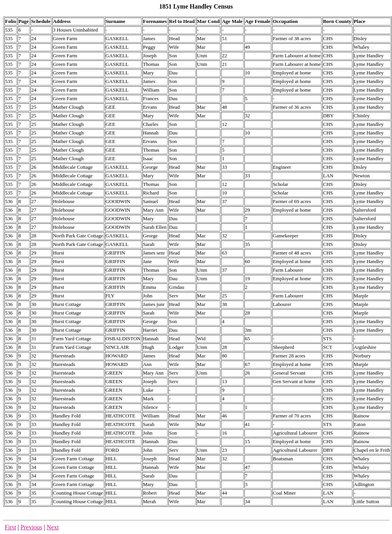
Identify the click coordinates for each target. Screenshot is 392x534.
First (10, 527)
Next (53, 527)
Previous (32, 527)
